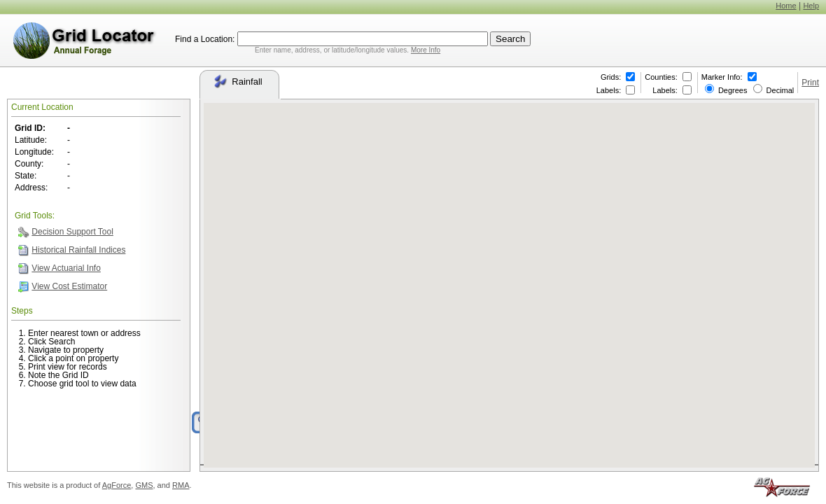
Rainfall (238, 81)
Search (510, 39)
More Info (426, 50)
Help (811, 6)
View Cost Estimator (69, 286)
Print (810, 83)
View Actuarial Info (66, 268)
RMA (181, 485)
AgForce (117, 485)
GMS (144, 485)
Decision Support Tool (72, 232)
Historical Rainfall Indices (78, 250)
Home (786, 6)
